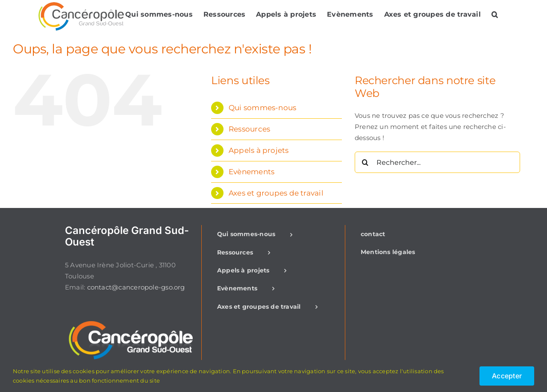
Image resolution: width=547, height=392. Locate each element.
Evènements (251, 172)
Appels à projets (259, 150)
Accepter (507, 376)
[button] (495, 14)
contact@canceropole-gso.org (136, 287)
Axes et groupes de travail (276, 193)
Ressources (249, 129)
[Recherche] (365, 162)
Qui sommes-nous (262, 108)
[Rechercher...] (437, 162)
